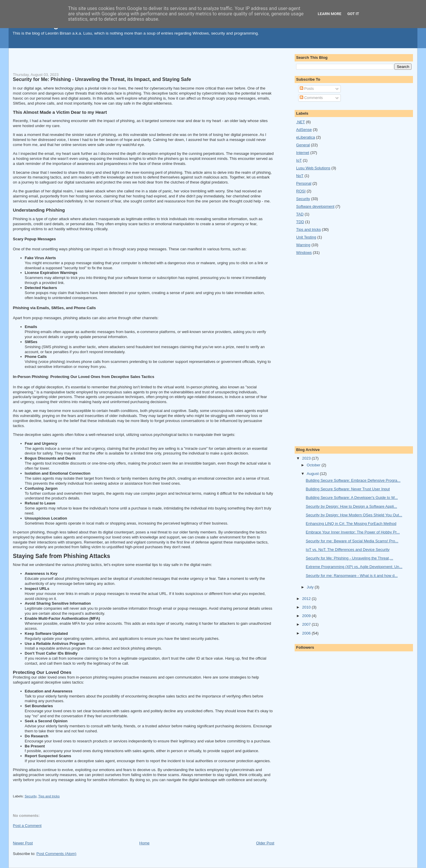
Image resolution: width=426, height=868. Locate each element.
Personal (304, 183)
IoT (299, 160)
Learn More (330, 14)
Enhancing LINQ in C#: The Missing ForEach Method (351, 524)
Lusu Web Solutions (313, 168)
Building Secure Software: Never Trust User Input (348, 489)
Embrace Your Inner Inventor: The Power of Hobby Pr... (353, 532)
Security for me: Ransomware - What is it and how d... (352, 576)
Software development (315, 206)
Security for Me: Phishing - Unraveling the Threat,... (350, 558)
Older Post (265, 843)
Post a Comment (27, 826)
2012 (307, 599)
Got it (353, 14)
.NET (301, 122)
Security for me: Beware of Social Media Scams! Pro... (352, 541)
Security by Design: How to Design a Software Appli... (352, 506)
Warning (303, 245)
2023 (307, 458)
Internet (303, 153)
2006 (307, 633)
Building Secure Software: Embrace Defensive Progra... (353, 480)
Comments (311, 98)
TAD (300, 214)
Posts (307, 89)
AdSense (304, 130)
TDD (300, 222)
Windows (304, 253)
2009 (307, 616)
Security (30, 796)
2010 (307, 607)
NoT (300, 176)
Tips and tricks (49, 796)
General (303, 145)
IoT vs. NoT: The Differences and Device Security (348, 550)
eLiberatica (306, 137)
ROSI (301, 191)
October (314, 465)
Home (145, 843)
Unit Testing (306, 237)
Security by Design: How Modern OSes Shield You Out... (354, 515)
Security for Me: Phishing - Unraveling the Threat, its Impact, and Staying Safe (102, 79)
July (311, 587)
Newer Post (23, 843)
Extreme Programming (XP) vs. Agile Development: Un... (354, 567)
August (313, 474)
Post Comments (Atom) (56, 854)
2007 (307, 624)
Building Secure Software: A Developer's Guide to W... (352, 498)
